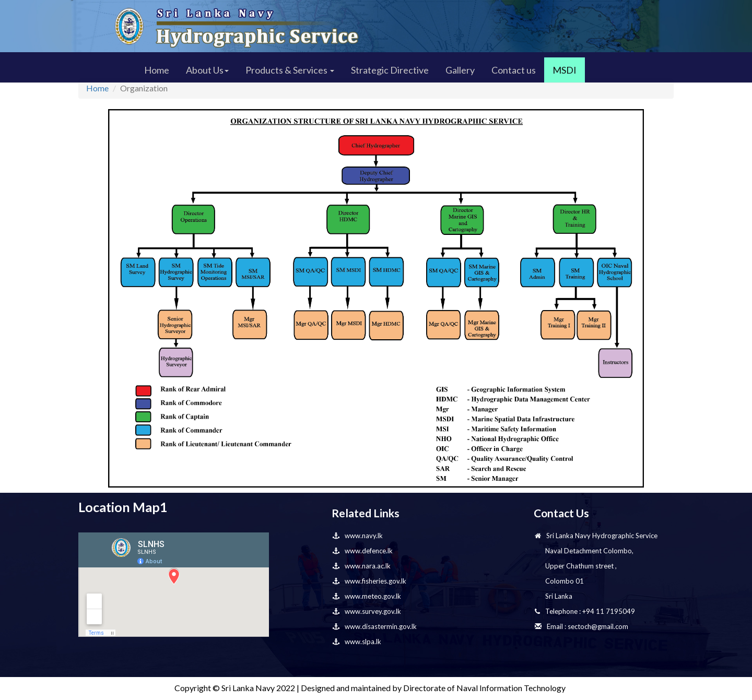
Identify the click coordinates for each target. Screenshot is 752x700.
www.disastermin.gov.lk (375, 626)
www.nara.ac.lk (362, 566)
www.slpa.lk (357, 642)
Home (157, 70)
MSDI (565, 70)
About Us (207, 70)
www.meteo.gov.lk (367, 596)
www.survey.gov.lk (367, 611)
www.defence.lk (363, 551)
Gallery (460, 70)
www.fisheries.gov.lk (369, 581)
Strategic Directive (390, 70)
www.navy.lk (358, 536)
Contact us (514, 70)
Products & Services (290, 70)
